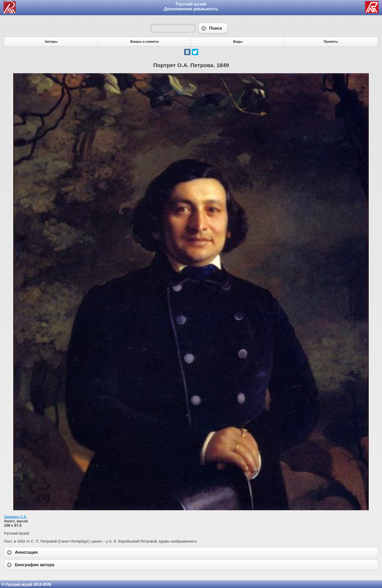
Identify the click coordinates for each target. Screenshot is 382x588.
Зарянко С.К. (16, 517)
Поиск (213, 28)
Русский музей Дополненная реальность (191, 7)
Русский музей (19, 584)
